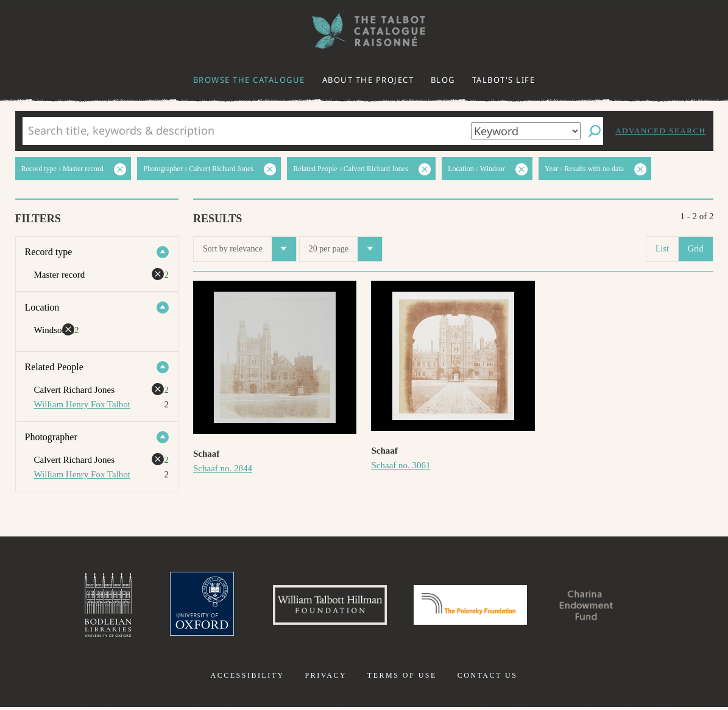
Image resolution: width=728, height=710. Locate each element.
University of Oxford (191, 606)
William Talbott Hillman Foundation (325, 606)
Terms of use (402, 678)
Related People (54, 367)
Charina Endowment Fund (597, 606)
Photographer (51, 437)
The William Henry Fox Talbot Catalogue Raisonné (364, 31)
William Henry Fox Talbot (82, 404)
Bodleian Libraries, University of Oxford (94, 606)
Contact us (488, 678)
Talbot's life (504, 80)
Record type (49, 252)
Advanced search (660, 131)
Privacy (326, 678)
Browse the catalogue (249, 80)
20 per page (345, 249)
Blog (443, 80)
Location (42, 307)
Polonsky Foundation (473, 606)
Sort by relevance (249, 249)
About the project (368, 80)
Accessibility (248, 678)
